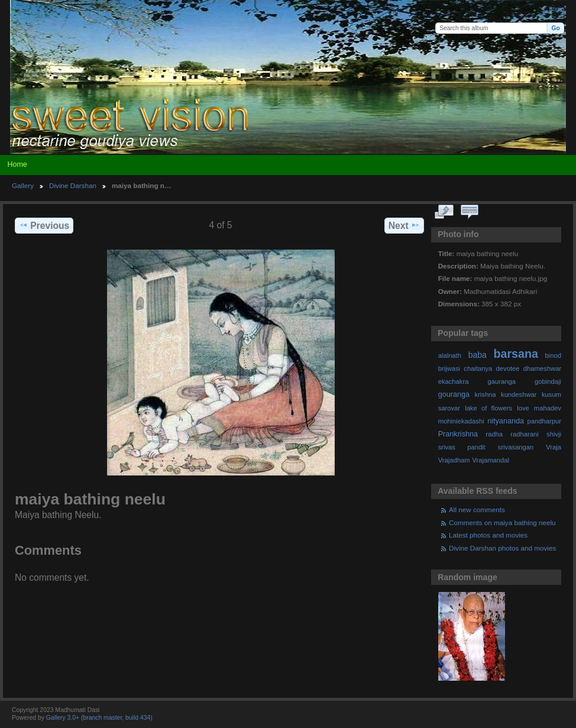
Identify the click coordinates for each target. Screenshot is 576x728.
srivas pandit (462, 447)
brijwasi (449, 368)
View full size (444, 212)
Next (404, 225)
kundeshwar (519, 394)
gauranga (502, 381)
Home (17, 164)
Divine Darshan (73, 185)
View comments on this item (470, 212)
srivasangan (516, 447)
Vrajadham (454, 460)
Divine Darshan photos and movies (502, 548)
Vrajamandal (491, 460)
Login (557, 9)
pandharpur (544, 421)
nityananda (506, 421)
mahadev (548, 408)
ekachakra (454, 381)
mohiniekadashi (461, 421)
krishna (485, 394)
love (523, 408)
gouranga (454, 394)
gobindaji (548, 381)
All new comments (477, 509)
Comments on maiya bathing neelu (502, 522)
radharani (524, 434)
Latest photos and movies (488, 535)
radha (494, 434)
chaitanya (478, 368)
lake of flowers (488, 408)
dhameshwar (542, 368)
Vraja (554, 447)
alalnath (450, 355)
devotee (508, 368)
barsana (516, 354)
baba (478, 355)
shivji (554, 434)
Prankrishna (458, 434)
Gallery (23, 185)
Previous (44, 225)
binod (553, 355)
